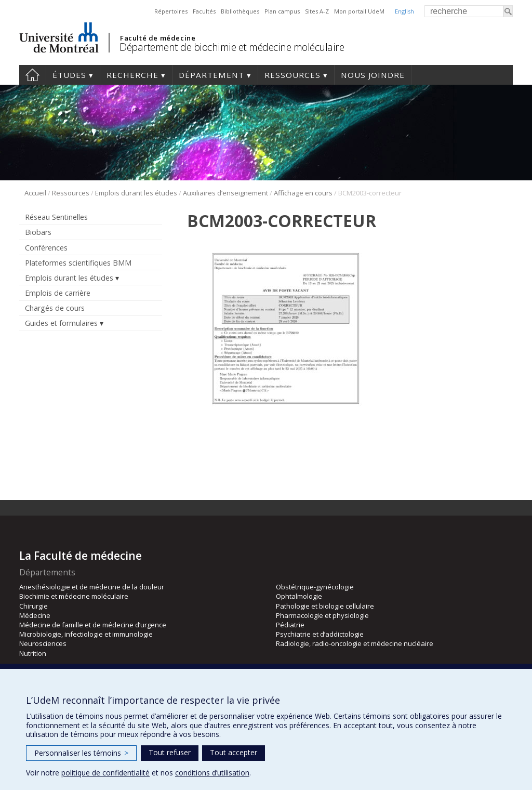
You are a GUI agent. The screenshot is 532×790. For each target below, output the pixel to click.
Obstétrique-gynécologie (315, 587)
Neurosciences (43, 643)
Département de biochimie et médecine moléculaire (232, 47)
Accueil (32, 75)
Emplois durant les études (136, 193)
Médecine (35, 615)
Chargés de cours (55, 308)
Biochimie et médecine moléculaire (74, 596)
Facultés (204, 11)
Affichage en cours (303, 193)
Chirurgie (34, 606)
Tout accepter (234, 752)
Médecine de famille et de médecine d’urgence (93, 625)
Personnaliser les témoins (81, 753)
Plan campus (282, 11)
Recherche (132, 75)
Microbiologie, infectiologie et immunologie (86, 634)
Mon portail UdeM (359, 11)
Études (69, 75)
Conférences (46, 248)
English (404, 11)
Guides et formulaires (61, 323)
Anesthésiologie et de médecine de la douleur (92, 587)
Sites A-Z (317, 11)
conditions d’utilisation (212, 773)
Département (211, 75)
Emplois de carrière (58, 293)
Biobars (38, 232)
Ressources (292, 75)
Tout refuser (170, 752)
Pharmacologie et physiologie (322, 615)
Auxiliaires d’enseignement (225, 193)
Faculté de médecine (158, 38)
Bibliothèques (240, 11)
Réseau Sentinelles (56, 217)
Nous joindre (373, 75)
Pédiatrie (290, 625)
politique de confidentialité (105, 773)
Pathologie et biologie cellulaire (325, 606)
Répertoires (171, 11)
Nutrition (33, 653)
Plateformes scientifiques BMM (78, 263)
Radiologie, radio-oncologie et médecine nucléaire (355, 643)
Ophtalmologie (299, 596)
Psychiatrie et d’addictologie (320, 634)
